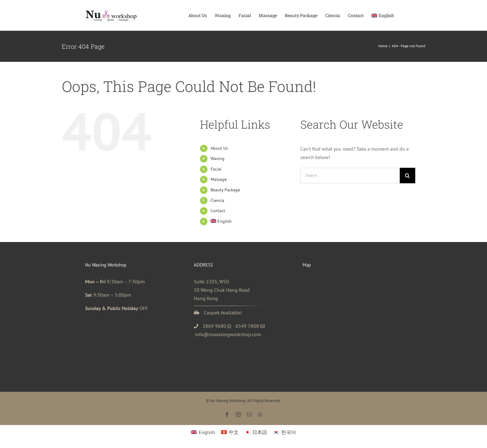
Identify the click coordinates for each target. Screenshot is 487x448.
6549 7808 (247, 326)
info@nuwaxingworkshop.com (228, 334)
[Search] (407, 176)
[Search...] (350, 176)
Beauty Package (225, 190)
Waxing (218, 158)
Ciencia (217, 200)
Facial (216, 169)
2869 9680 (214, 326)
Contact (218, 211)
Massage (219, 179)
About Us (219, 148)
